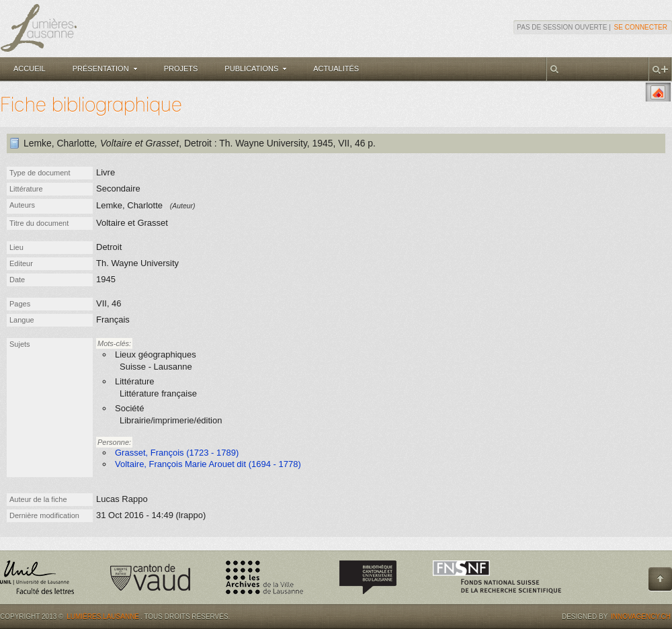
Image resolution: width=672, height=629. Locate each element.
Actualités (336, 69)
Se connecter (641, 27)
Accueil (30, 69)
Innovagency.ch (641, 617)
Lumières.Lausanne (103, 617)
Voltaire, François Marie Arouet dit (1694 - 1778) (208, 464)
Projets (181, 69)
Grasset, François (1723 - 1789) (177, 453)
